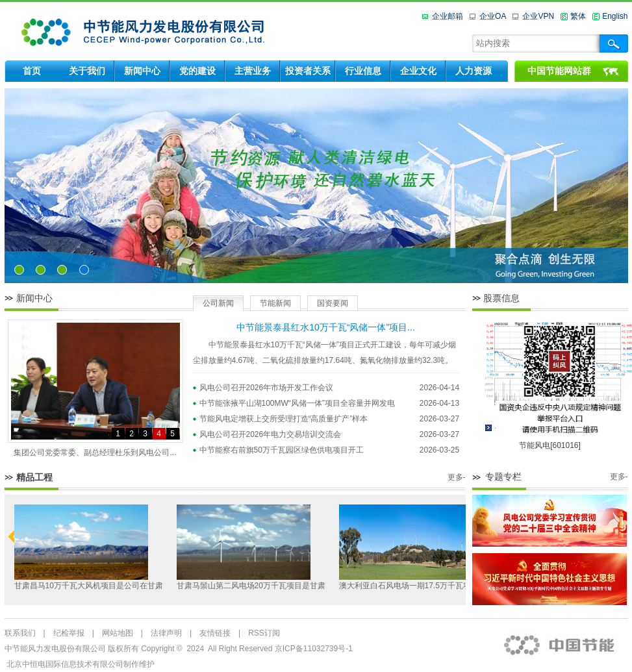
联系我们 (20, 633)
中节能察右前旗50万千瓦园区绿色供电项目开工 (282, 450)
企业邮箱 (448, 16)
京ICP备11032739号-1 (314, 649)
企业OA (493, 16)
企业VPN (538, 16)
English (615, 16)
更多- (457, 477)
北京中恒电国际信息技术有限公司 (65, 664)
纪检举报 (69, 633)
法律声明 (166, 633)
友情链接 (215, 633)
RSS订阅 (264, 633)
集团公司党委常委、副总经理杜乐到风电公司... (95, 453)
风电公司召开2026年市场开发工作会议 (267, 388)
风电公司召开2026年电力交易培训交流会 (271, 434)
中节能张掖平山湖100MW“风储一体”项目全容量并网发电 (297, 403)
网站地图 (118, 633)
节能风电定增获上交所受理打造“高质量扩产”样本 (284, 419)
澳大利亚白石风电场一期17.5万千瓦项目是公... (420, 586)
